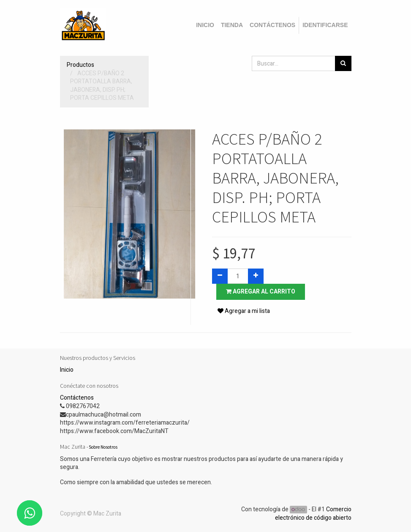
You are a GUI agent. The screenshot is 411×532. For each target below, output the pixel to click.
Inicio (67, 370)
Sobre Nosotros (103, 447)
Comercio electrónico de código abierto (313, 514)
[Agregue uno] (256, 276)
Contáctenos (77, 398)
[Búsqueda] (343, 63)
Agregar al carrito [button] (261, 292)
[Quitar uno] (220, 276)
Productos (80, 65)
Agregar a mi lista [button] (244, 311)
